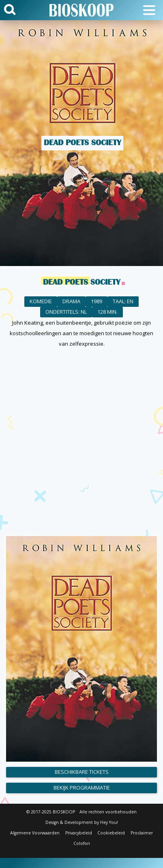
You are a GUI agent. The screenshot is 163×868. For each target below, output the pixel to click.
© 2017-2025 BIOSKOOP (51, 812)
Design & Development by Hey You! (82, 822)
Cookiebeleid (111, 833)
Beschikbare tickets (82, 772)
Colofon (82, 843)
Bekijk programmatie (82, 788)
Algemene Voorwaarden (35, 833)
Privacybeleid (79, 833)
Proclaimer (142, 833)
